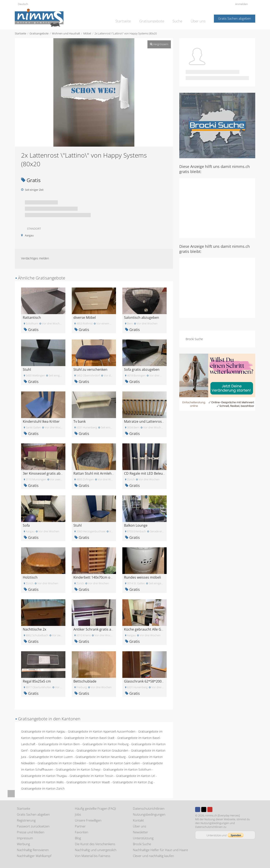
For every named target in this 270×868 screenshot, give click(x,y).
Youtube (210, 809)
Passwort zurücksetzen (33, 826)
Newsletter (140, 832)
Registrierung (26, 820)
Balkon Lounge (136, 525)
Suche (179, 18)
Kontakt (138, 820)
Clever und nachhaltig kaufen (153, 856)
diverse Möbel (85, 317)
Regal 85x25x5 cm (37, 681)
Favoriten (82, 832)
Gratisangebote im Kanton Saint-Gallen (114, 763)
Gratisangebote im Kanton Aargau (43, 731)
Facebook (198, 809)
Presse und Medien (31, 832)
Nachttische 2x (34, 629)
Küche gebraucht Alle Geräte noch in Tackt (158, 629)
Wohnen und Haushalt (66, 33)
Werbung (23, 844)
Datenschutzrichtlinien (149, 808)
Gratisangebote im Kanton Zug (133, 782)
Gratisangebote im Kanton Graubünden (102, 750)
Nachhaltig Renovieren (33, 850)
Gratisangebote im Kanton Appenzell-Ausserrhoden (102, 731)
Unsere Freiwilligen (88, 820)
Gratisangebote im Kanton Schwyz (78, 769)
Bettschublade (85, 681)
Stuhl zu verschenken (90, 369)
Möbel (87, 33)
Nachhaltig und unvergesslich (96, 850)
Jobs (78, 814)
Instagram (216, 809)
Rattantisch (32, 317)
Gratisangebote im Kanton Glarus (52, 750)
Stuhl (27, 369)
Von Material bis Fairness (93, 856)
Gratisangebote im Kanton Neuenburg (101, 757)
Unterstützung (143, 838)
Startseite (130, 18)
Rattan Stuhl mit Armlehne (94, 473)
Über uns (199, 18)
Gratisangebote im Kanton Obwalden (62, 763)
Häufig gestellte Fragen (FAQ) (95, 808)
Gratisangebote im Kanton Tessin (91, 776)
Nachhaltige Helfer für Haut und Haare (160, 850)
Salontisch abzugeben (142, 317)
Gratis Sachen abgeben (235, 18)
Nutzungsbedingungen (149, 814)
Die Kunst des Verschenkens (95, 844)
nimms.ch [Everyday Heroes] (223, 815)
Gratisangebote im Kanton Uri (136, 776)
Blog (78, 838)
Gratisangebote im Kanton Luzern (51, 757)
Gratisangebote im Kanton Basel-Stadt (89, 738)
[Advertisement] (217, 208)
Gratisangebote (156, 18)
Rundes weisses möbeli (142, 577)
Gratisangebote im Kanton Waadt (88, 782)
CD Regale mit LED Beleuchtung (149, 473)
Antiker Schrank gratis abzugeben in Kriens (108, 629)
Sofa (26, 525)
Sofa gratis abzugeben (142, 369)
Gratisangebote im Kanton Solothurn (127, 769)
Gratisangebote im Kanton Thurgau (44, 776)
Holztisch (30, 577)
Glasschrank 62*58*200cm (145, 681)
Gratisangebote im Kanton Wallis (42, 782)
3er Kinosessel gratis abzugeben (49, 473)
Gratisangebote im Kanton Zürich (43, 788)
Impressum (25, 838)
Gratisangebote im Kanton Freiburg (105, 744)
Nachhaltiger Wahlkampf (34, 856)
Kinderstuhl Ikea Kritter (41, 421)
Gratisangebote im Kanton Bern (59, 744)
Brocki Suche (194, 339)
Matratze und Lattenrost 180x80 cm (152, 421)
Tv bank (80, 421)
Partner (80, 826)
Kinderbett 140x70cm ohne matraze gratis (107, 577)
